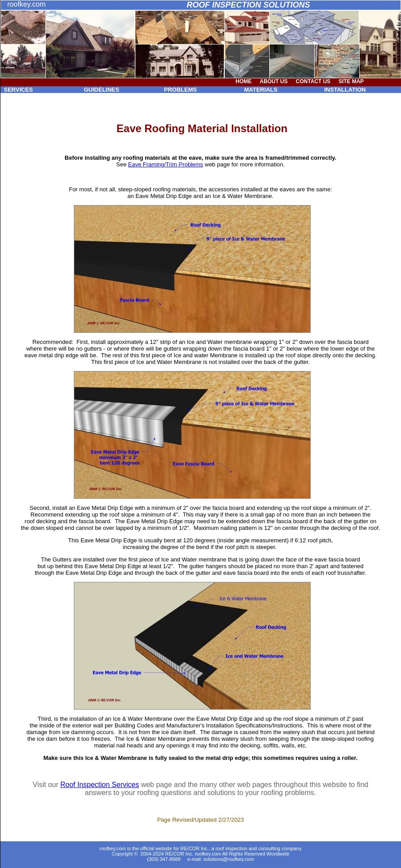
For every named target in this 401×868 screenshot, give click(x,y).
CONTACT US (313, 81)
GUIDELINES (102, 90)
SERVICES (19, 90)
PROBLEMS (181, 90)
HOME (243, 81)
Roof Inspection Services (99, 785)
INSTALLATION (345, 90)
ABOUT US (274, 81)
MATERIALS (261, 90)
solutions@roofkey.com (229, 859)
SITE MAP (351, 81)
